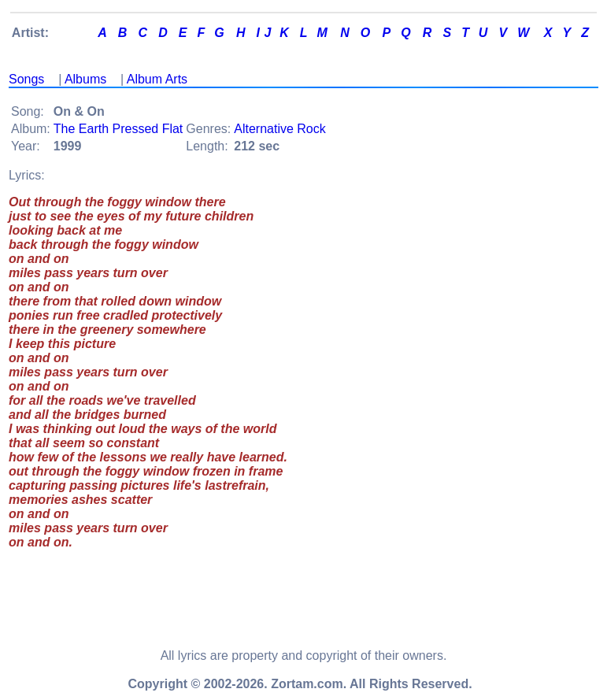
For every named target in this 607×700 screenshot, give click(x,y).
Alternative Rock (280, 129)
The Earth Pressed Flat (118, 129)
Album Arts (157, 79)
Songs (26, 79)
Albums (85, 79)
